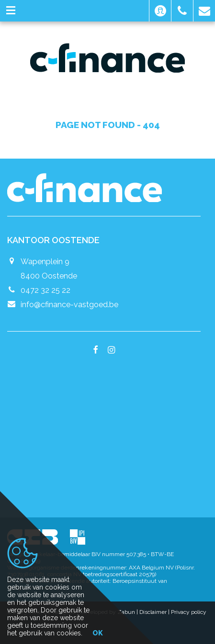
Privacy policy (189, 612)
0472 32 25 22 (45, 290)
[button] (160, 11)
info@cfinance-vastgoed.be (69, 305)
